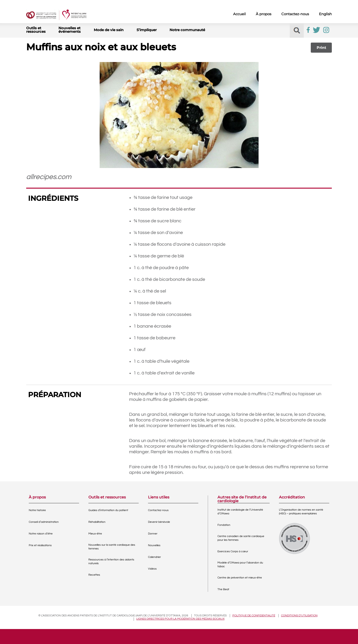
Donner (153, 534)
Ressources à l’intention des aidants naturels (111, 562)
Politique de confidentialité (254, 616)
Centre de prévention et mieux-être (240, 578)
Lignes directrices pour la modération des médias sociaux (180, 619)
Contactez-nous (295, 14)
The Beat (223, 589)
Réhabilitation (97, 522)
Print (321, 48)
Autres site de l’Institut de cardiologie (242, 499)
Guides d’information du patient (108, 510)
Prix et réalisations (40, 545)
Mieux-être (95, 534)
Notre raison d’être (41, 534)
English (325, 14)
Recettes (94, 575)
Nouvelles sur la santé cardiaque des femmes (112, 547)
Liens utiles (159, 497)
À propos (264, 14)
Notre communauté (187, 30)
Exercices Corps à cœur (233, 551)
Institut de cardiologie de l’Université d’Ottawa (240, 512)
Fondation (224, 525)
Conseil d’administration (44, 522)
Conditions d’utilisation (299, 616)
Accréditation (292, 497)
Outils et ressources (36, 30)
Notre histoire (37, 510)
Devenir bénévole (159, 522)
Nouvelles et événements (70, 30)
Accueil (239, 14)
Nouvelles (154, 545)
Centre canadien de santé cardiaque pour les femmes (241, 538)
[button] (297, 31)
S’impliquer (147, 30)
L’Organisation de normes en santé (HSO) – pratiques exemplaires (301, 512)
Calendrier (154, 557)
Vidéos (152, 569)
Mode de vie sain (109, 30)
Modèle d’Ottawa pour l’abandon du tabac (240, 565)
